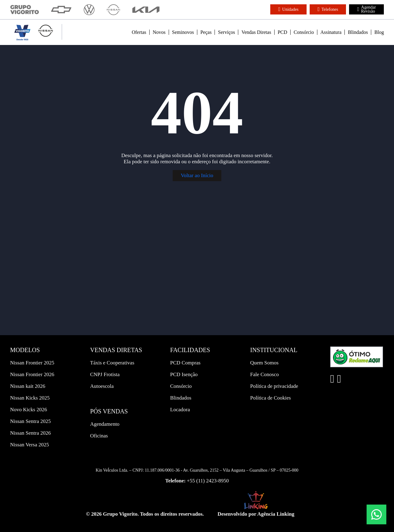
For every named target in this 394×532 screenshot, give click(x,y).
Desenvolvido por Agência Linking (256, 514)
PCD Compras (185, 363)
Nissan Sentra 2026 (30, 433)
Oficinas (99, 436)
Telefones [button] (328, 9)
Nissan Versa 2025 (30, 445)
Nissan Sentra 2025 (30, 421)
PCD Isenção (184, 374)
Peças (206, 32)
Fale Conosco (265, 374)
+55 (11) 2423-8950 (208, 481)
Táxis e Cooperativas (112, 363)
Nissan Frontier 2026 (32, 374)
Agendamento (105, 424)
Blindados (358, 32)
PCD (282, 32)
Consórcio (304, 32)
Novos (159, 32)
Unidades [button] (288, 9)
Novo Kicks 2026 (29, 410)
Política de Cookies (271, 398)
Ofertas (139, 32)
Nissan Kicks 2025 (30, 398)
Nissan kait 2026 (28, 386)
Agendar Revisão (366, 9)
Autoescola (102, 386)
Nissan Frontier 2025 (32, 363)
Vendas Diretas (256, 32)
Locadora (180, 410)
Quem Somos (264, 363)
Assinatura (331, 32)
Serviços (226, 32)
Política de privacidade (274, 386)
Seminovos (183, 32)
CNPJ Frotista (105, 374)
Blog (379, 32)
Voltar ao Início (197, 175)
